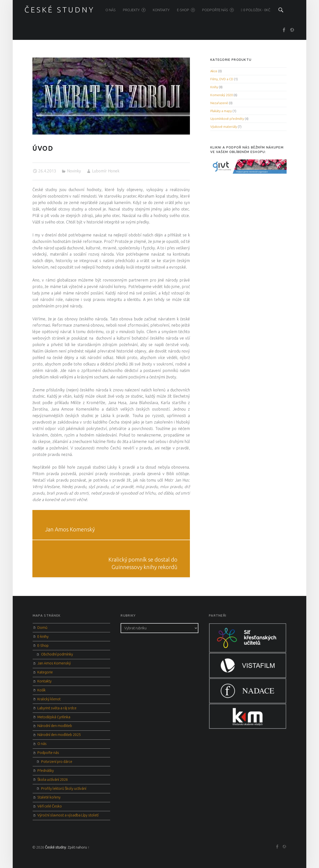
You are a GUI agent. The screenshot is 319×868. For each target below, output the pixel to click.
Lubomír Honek (106, 171)
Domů (42, 628)
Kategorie (45, 672)
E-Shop (186, 10)
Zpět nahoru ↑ (79, 847)
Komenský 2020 (222, 95)
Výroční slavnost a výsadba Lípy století (68, 815)
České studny (55, 847)
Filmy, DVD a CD (222, 79)
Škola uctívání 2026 (53, 780)
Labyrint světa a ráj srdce (57, 708)
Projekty (134, 10)
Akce (214, 71)
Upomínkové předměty (227, 119)
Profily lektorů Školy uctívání (64, 789)
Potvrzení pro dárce (57, 762)
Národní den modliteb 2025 (59, 735)
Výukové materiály (224, 127)
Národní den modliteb (55, 726)
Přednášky (46, 771)
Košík (41, 690)
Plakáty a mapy (221, 111)
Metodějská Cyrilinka (54, 717)
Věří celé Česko (50, 806)
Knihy (214, 87)
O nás (111, 10)
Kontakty (161, 10)
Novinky (74, 171)
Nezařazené (219, 103)
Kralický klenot (49, 699)
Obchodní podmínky (57, 654)
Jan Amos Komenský (54, 663)
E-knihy (43, 637)
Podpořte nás (218, 10)
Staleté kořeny (49, 797)
